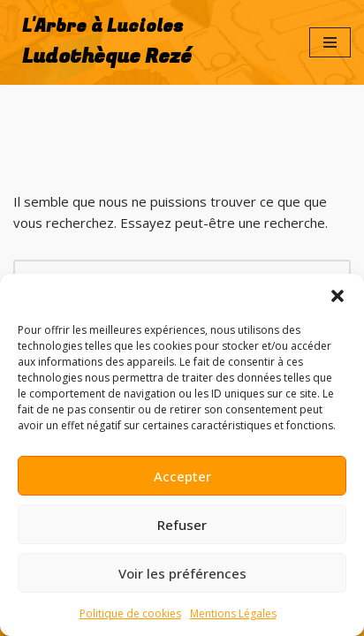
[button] (337, 296)
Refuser (182, 525)
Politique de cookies (130, 613)
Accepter (182, 476)
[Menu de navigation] (330, 42)
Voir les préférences (182, 573)
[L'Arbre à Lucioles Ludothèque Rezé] (102, 42)
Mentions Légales (233, 613)
